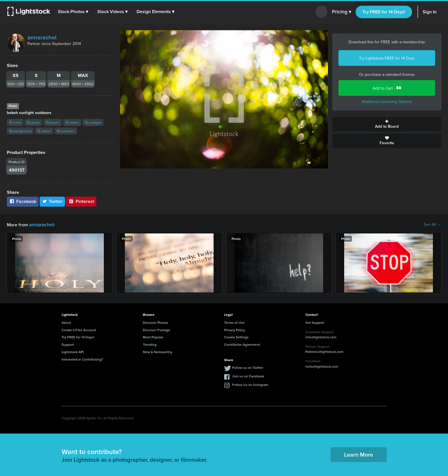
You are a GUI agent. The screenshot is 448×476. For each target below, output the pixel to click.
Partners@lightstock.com (324, 351)
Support (68, 344)
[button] (74, 12)
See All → (432, 224)
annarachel (42, 37)
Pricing (341, 12)
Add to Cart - (387, 88)
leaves (53, 122)
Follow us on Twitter (248, 367)
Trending (150, 344)
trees (15, 122)
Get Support (315, 322)
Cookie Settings (236, 336)
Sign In (430, 12)
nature (44, 131)
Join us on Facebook (248, 376)
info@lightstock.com (321, 336)
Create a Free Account (79, 329)
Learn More (359, 454)
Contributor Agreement (242, 344)
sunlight (93, 122)
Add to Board (387, 124)
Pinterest (81, 201)
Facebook (23, 201)
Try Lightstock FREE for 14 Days (387, 58)
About (66, 322)
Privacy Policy (235, 329)
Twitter (52, 201)
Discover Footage (157, 329)
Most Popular (153, 336)
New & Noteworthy (158, 351)
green (33, 122)
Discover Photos (156, 322)
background (20, 131)
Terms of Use (234, 322)
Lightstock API (73, 351)
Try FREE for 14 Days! (384, 12)
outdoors (66, 131)
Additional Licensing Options (387, 101)
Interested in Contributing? (82, 359)
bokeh (72, 122)
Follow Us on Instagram (250, 384)
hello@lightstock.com (322, 366)
